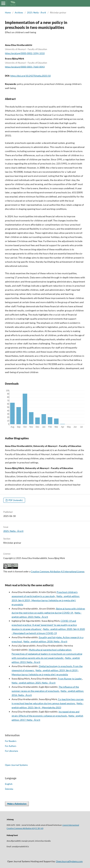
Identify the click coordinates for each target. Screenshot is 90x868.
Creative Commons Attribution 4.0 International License (58, 572)
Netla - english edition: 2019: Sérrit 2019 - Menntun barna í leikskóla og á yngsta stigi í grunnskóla (46, 600)
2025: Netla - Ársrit (37, 13)
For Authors (11, 746)
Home (8, 13)
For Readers (11, 741)
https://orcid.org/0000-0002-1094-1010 (25, 53)
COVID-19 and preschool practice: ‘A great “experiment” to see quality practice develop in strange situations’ (44, 625)
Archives (19, 13)
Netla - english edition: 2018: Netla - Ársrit (45, 641)
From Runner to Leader (70, 679)
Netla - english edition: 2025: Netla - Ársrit (34, 683)
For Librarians (12, 751)
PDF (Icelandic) (15, 500)
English (9, 784)
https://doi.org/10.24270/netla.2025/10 (30, 76)
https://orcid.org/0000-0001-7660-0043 (25, 67)
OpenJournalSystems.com (69, 861)
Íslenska (9, 789)
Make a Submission (17, 804)
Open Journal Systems (16, 765)
